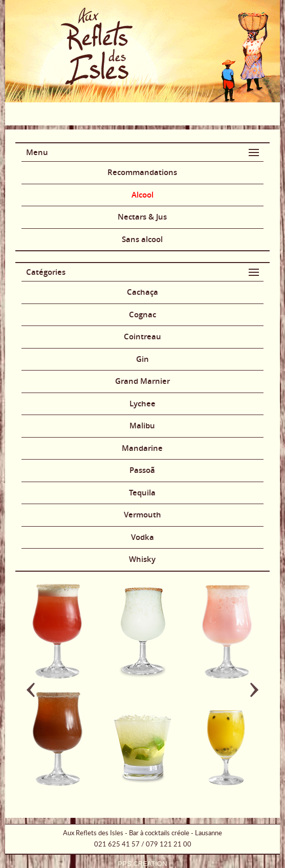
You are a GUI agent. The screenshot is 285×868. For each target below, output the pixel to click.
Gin (142, 359)
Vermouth (142, 515)
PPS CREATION (143, 864)
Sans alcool (142, 239)
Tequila (142, 493)
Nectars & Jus (142, 217)
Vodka (142, 537)
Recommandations (142, 172)
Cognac (142, 314)
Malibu (142, 426)
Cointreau (142, 337)
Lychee (142, 404)
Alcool (142, 195)
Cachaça (142, 292)
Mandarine (142, 448)
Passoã (142, 470)
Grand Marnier (142, 381)
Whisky (142, 559)
